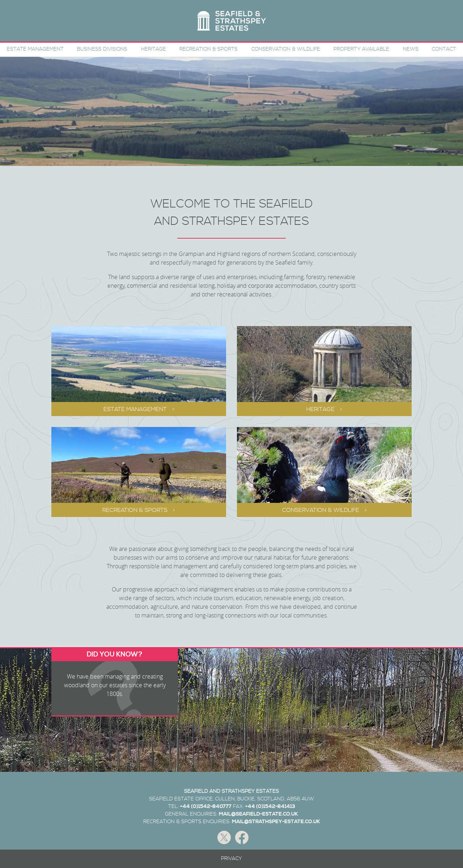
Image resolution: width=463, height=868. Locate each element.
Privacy (231, 859)
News (411, 49)
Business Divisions (102, 49)
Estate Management (35, 49)
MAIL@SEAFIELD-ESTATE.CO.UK (258, 814)
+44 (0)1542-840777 (206, 807)
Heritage (154, 49)
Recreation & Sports (209, 49)
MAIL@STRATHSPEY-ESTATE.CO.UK (276, 822)
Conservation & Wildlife (286, 49)
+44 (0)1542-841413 (270, 807)
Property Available (361, 49)
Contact (444, 49)
